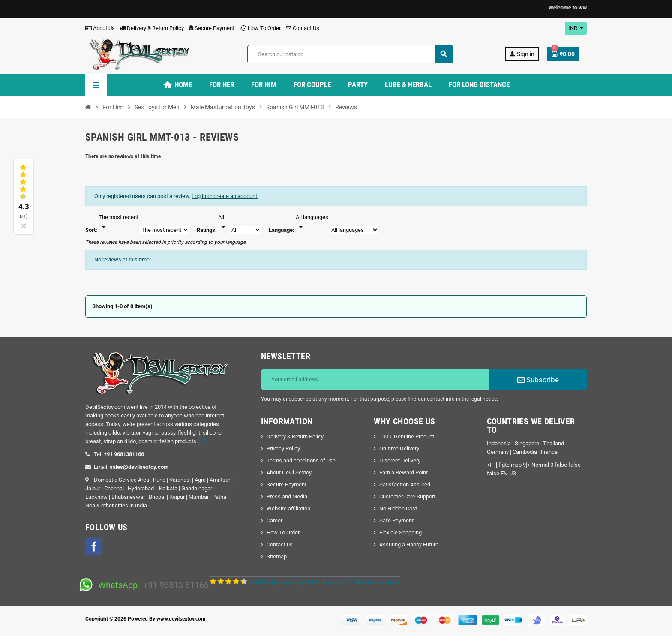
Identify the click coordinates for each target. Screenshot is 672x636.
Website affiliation (288, 508)
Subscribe (538, 380)
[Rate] (223, 222)
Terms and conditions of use (301, 460)
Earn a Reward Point (403, 472)
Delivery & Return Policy (152, 28)
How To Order (260, 28)
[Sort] (118, 222)
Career (274, 520)
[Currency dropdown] (576, 28)
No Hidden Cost (398, 508)
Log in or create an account (225, 196)
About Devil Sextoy (289, 472)
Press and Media (287, 496)
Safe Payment (396, 520)
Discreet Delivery (400, 460)
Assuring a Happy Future (409, 544)
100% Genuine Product (407, 436)
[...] (202, 441)
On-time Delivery (399, 448)
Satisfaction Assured (405, 484)
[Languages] (312, 222)
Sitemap (277, 556)
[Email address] (375, 380)
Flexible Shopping (400, 532)
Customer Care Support (407, 496)
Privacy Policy (283, 448)
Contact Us (303, 28)
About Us (100, 28)
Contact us (280, 544)
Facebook (94, 546)
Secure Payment (212, 28)
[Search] (350, 54)
